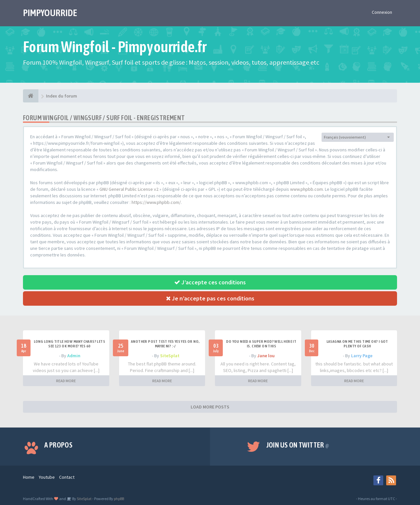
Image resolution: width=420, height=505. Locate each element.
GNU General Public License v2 (129, 189)
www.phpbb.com (306, 189)
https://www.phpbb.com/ (156, 202)
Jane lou (266, 356)
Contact (67, 477)
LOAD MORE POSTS (210, 407)
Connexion (382, 12)
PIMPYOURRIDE (50, 13)
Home (29, 477)
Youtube (47, 477)
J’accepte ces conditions (210, 282)
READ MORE (66, 381)
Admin (74, 356)
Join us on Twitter (298, 445)
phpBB (119, 499)
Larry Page (362, 356)
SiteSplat (170, 356)
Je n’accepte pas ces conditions (210, 298)
